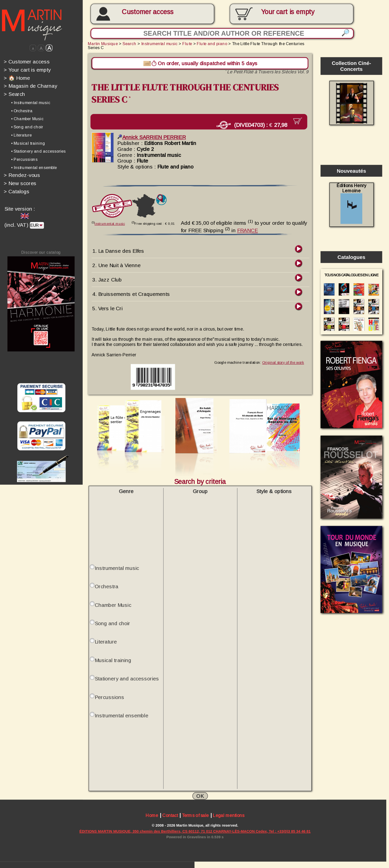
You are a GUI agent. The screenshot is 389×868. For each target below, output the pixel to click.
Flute (187, 44)
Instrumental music (159, 44)
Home (152, 816)
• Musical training (28, 143)
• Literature (21, 135)
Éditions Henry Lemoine (351, 203)
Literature (106, 641)
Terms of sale (195, 816)
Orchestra (107, 586)
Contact (170, 816)
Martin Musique (103, 44)
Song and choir (113, 623)
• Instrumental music (31, 103)
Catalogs (17, 192)
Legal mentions (229, 816)
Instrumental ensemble (122, 715)
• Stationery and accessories (38, 151)
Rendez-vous (22, 175)
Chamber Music (113, 604)
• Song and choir (27, 127)
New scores (20, 183)
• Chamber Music (27, 119)
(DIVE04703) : (254, 125)
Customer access (148, 12)
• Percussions (24, 159)
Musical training (113, 660)
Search (14, 94)
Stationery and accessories (127, 678)
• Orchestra (22, 111)
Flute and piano (212, 44)
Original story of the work (283, 362)
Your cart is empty (27, 70)
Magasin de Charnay (31, 86)
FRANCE (247, 230)
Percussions (110, 697)
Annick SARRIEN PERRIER (151, 137)
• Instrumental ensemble (34, 168)
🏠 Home (17, 78)
